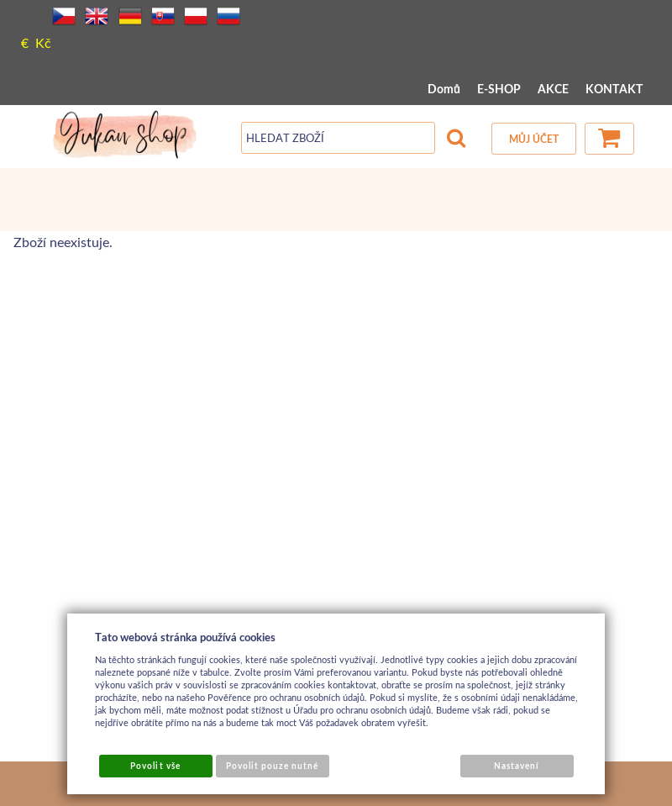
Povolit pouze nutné (273, 766)
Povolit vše (155, 766)
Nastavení (517, 766)
